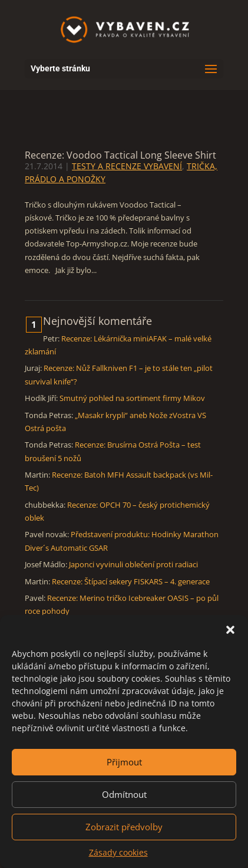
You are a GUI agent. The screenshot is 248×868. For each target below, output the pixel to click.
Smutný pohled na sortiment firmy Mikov (132, 398)
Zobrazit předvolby (124, 827)
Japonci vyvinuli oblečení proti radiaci (133, 564)
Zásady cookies (118, 852)
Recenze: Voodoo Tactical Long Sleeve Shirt (120, 155)
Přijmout (124, 762)
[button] (230, 630)
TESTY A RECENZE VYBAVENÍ (127, 166)
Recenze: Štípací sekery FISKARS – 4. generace (131, 581)
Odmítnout (124, 794)
